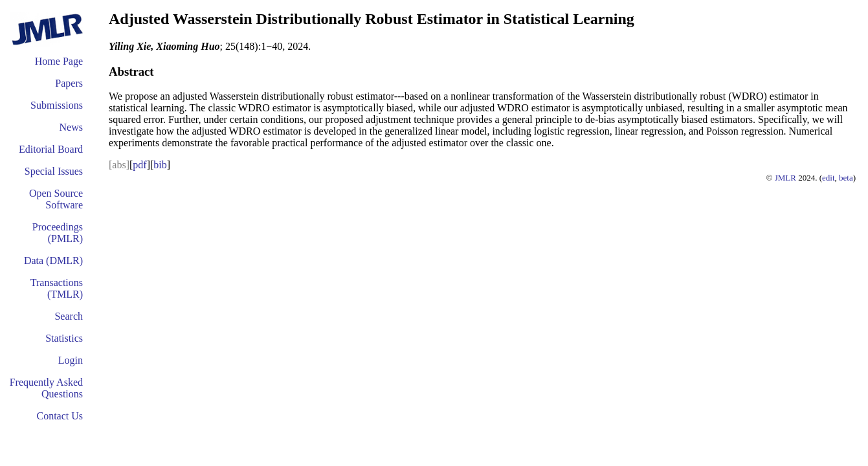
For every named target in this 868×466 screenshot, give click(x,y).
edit (829, 178)
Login (71, 360)
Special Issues (54, 171)
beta (846, 178)
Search (69, 316)
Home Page (59, 61)
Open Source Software (56, 199)
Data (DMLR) (53, 261)
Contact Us (60, 416)
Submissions (57, 105)
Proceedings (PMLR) (58, 233)
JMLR (785, 178)
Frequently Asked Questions (46, 388)
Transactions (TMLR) (57, 288)
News (71, 127)
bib (160, 165)
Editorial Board (51, 149)
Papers (69, 83)
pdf (139, 165)
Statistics (64, 338)
